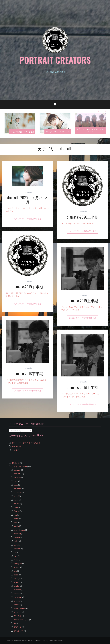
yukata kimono (20, 608)
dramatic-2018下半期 (27, 373)
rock (16, 560)
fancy (16, 500)
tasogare (18, 597)
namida (17, 537)
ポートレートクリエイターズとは (26, 443)
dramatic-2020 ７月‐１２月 (27, 200)
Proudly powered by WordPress (20, 640)
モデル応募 (16, 446)
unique (17, 601)
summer (17, 590)
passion (17, 549)
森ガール (18, 627)
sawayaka (18, 563)
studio (17, 586)
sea (15, 571)
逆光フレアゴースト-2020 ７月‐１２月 (90, 130)
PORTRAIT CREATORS (55, 60)
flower (17, 504)
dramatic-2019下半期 (27, 287)
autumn (17, 470)
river (16, 556)
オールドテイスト (21, 620)
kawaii (16, 519)
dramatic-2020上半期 (83, 217)
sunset (17, 593)
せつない (18, 612)
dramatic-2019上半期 (82, 301)
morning (17, 534)
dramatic (29, 192)
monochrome (19, 530)
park (16, 545)
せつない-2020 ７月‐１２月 (58, 131)
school (17, 567)
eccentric (18, 492)
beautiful (18, 474)
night (16, 541)
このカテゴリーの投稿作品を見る (27, 219)
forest (16, 511)
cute (16, 485)
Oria (44, 640)
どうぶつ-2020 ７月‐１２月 (22, 132)
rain (15, 552)
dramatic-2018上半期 (82, 387)
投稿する (15, 450)
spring (16, 578)
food (16, 507)
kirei (16, 522)
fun (15, 515)
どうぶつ (18, 616)
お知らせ (16, 463)
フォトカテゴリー (19, 466)
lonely (16, 526)
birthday (17, 477)
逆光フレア (19, 631)
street (17, 582)
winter (17, 605)
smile (16, 575)
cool (16, 481)
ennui (16, 496)
